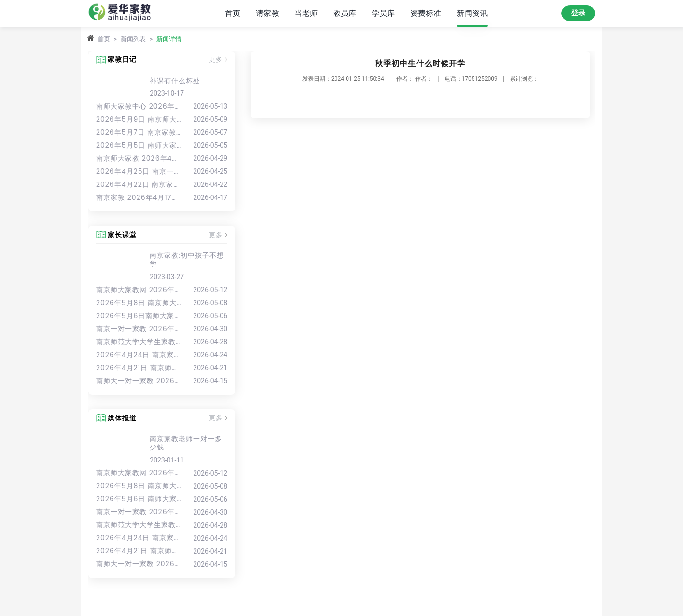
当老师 (306, 13)
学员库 (383, 13)
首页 (233, 13)
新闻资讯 (472, 13)
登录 (578, 13)
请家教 (267, 13)
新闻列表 (133, 39)
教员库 (345, 13)
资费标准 (426, 13)
